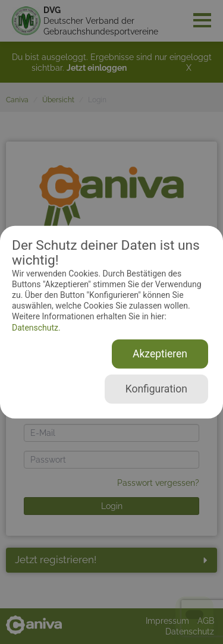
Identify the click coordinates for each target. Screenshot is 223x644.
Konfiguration (156, 389)
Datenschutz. (36, 327)
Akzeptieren (160, 354)
